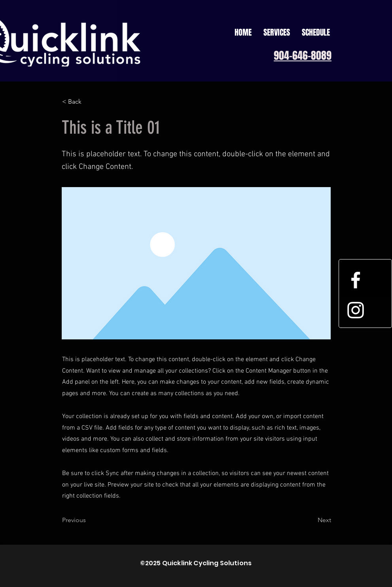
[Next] (311, 520)
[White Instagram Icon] (356, 310)
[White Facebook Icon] (356, 280)
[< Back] (88, 102)
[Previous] (88, 520)
